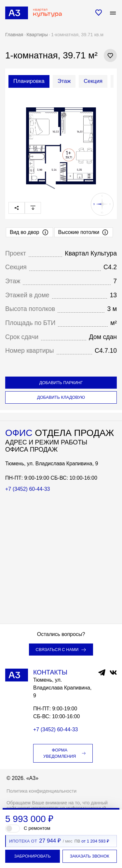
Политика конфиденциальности (41, 791)
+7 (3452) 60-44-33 (27, 489)
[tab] (29, 81)
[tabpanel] (61, 142)
